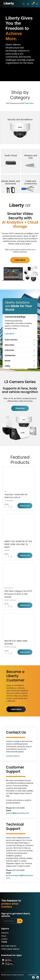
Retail (8, 361)
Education (10, 345)
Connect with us (13, 756)
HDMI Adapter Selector (10, 949)
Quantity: (7, 504)
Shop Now (20, 408)
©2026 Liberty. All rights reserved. (13, 975)
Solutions (5, 933)
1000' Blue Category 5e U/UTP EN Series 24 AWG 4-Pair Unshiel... (18, 594)
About (4, 936)
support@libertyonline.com (18, 813)
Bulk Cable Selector (9, 946)
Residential (10, 355)
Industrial (9, 350)
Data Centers (11, 340)
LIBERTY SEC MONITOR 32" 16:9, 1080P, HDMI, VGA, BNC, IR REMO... (18, 544)
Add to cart (25, 506)
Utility (8, 366)
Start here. (30, 103)
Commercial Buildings (15, 317)
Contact (4, 939)
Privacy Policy (33, 975)
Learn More (20, 260)
